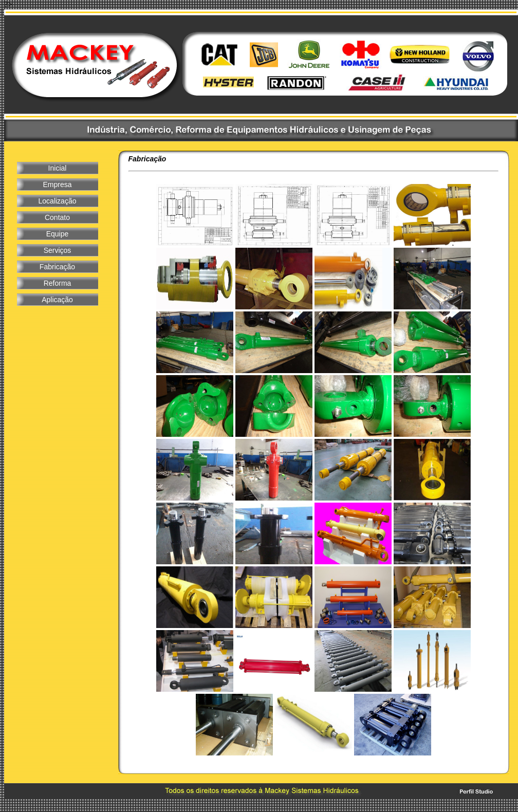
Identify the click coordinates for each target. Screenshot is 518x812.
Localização (58, 201)
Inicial (58, 168)
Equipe (58, 234)
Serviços (58, 250)
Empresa (57, 184)
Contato (57, 217)
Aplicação (57, 300)
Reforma (58, 283)
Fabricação (57, 267)
